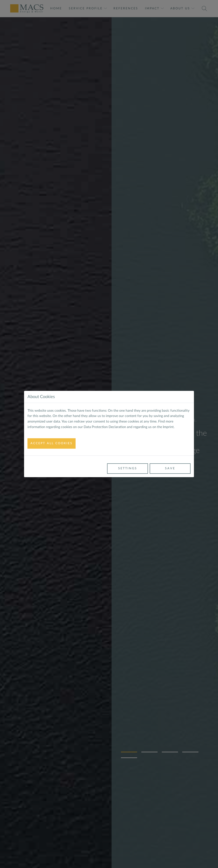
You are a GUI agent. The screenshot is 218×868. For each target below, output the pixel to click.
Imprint (168, 427)
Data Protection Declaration (105, 427)
